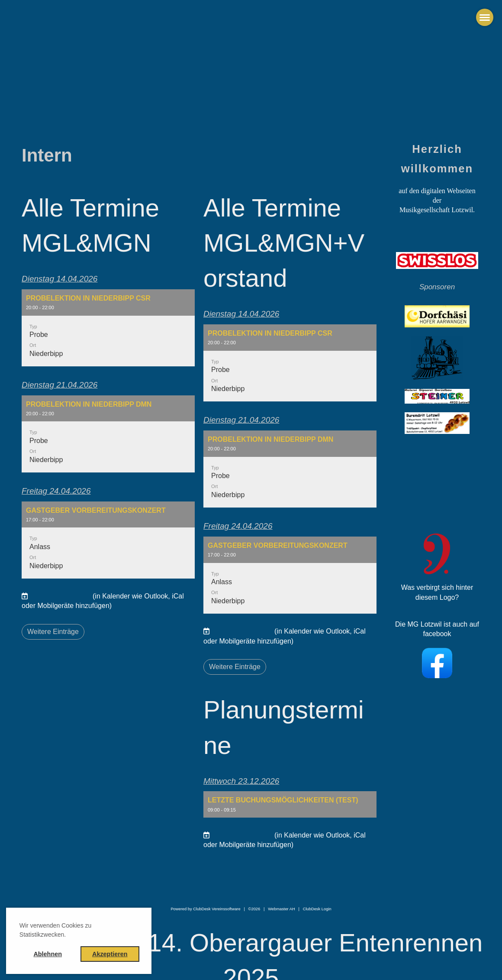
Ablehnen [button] (48, 954)
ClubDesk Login (317, 909)
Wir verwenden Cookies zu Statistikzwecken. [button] (56, 930)
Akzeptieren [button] (110, 954)
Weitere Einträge (53, 632)
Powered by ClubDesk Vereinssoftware (205, 909)
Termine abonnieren (60, 596)
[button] (108, 328)
